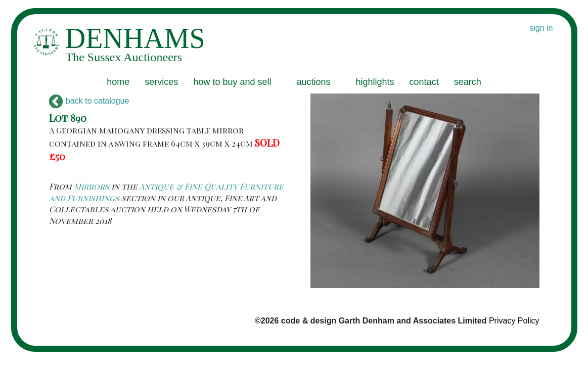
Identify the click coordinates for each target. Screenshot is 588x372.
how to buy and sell (232, 82)
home (118, 82)
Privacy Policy (514, 321)
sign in (541, 28)
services (161, 82)
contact (424, 82)
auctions (313, 82)
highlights (375, 82)
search (468, 82)
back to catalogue (89, 101)
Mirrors (92, 186)
